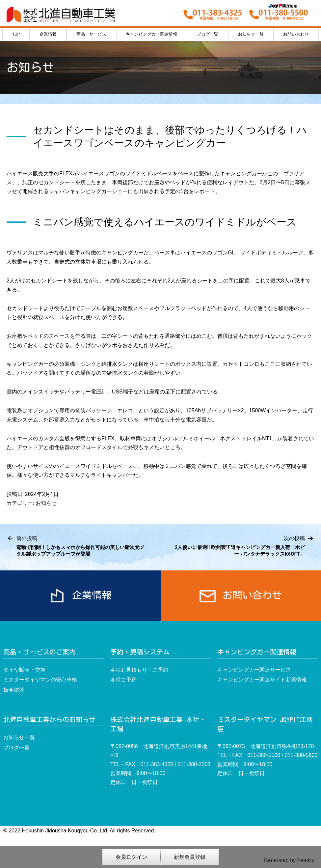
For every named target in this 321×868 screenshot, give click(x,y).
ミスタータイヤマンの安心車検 (40, 680)
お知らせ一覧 (251, 34)
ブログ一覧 (208, 34)
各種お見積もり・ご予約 (139, 670)
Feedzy (306, 860)
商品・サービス (91, 34)
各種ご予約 (123, 680)
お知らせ (46, 503)
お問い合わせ (296, 34)
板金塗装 (14, 690)
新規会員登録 (190, 857)
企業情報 (48, 34)
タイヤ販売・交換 (24, 670)
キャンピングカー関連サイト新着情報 (262, 680)
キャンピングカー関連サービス (254, 670)
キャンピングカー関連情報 (151, 34)
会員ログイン (131, 857)
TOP (16, 34)
